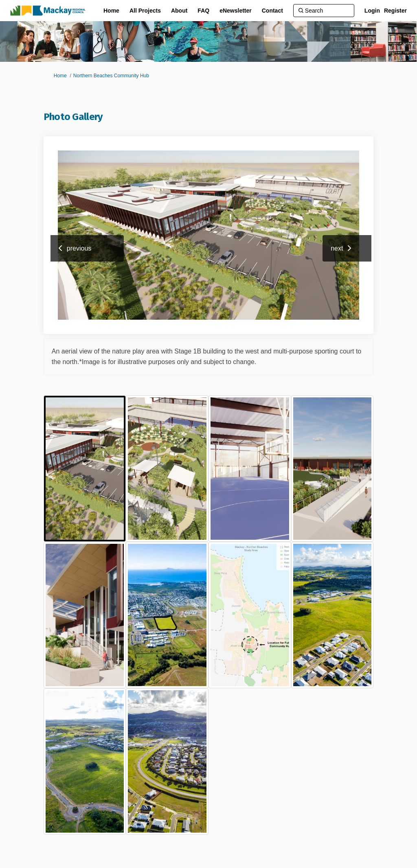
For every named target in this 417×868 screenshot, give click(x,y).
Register (395, 11)
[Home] (111, 11)
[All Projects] (145, 11)
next (337, 248)
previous (79, 248)
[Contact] (272, 11)
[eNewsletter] (236, 11)
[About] (179, 11)
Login (372, 11)
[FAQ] (203, 11)
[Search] (324, 11)
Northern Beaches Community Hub (111, 76)
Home (60, 76)
